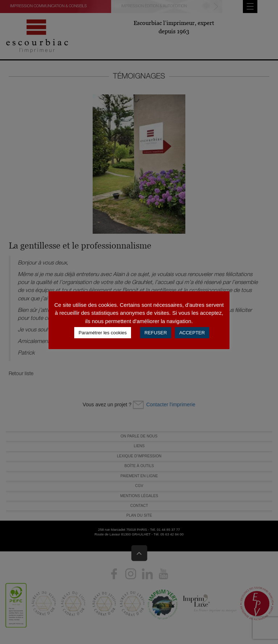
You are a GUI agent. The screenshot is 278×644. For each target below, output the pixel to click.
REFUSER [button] (156, 333)
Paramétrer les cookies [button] (103, 333)
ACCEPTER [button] (192, 333)
